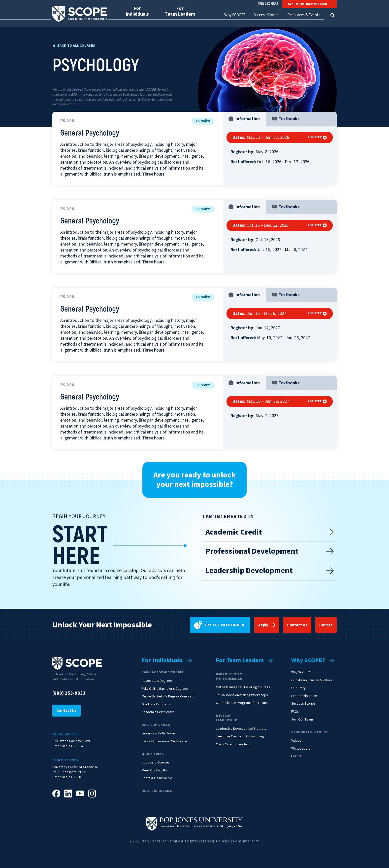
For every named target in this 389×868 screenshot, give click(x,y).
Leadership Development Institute (241, 729)
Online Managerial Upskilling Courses (243, 687)
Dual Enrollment (158, 791)
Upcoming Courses (156, 763)
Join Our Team (302, 720)
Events (296, 756)
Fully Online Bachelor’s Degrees (165, 689)
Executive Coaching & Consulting (240, 737)
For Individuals (162, 661)
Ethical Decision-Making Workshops (242, 695)
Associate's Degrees (157, 681)
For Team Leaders (240, 661)
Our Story (298, 688)
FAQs (295, 712)
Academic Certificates (158, 712)
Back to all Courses (76, 46)
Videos (296, 741)
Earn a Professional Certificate (164, 741)
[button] (332, 15)
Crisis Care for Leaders (233, 744)
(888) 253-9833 (267, 4)
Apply (263, 625)
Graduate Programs (156, 705)
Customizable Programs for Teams (242, 703)
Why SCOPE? (308, 661)
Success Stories (266, 15)
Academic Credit (270, 532)
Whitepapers (301, 749)
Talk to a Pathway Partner (309, 4)
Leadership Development (270, 571)
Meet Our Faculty (154, 771)
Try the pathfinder (219, 625)
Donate (326, 625)
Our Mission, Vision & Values (312, 680)
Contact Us (297, 625)
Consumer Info (246, 841)
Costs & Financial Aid (157, 778)
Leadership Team (304, 696)
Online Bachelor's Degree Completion (169, 697)
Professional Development (270, 551)
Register (317, 137)
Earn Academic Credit (163, 672)
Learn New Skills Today (159, 734)
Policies (223, 841)
